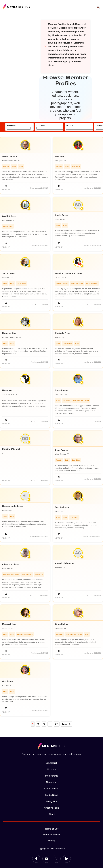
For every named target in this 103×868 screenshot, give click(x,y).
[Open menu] (98, 8)
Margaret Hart (9, 624)
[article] (25, 165)
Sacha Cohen (9, 273)
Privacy (52, 840)
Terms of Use (52, 829)
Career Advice (52, 789)
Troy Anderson (62, 507)
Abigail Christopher (65, 563)
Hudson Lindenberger (13, 506)
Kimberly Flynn (63, 333)
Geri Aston (7, 681)
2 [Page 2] (38, 724)
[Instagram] (57, 859)
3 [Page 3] (44, 724)
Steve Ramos (62, 390)
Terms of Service (52, 835)
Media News (52, 795)
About (52, 814)
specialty (41, 125)
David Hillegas (9, 216)
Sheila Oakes (62, 215)
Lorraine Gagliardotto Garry (69, 273)
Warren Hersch (10, 156)
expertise (11, 125)
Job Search (52, 763)
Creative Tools (52, 808)
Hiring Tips (52, 801)
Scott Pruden (62, 450)
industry (70, 125)
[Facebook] (36, 859)
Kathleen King (9, 333)
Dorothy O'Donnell (11, 449)
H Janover (7, 390)
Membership (52, 776)
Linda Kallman (62, 624)
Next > (66, 724)
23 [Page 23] (57, 724)
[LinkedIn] (67, 859)
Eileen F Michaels (11, 564)
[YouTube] (46, 859)
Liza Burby (60, 156)
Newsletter (52, 782)
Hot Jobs (52, 769)
